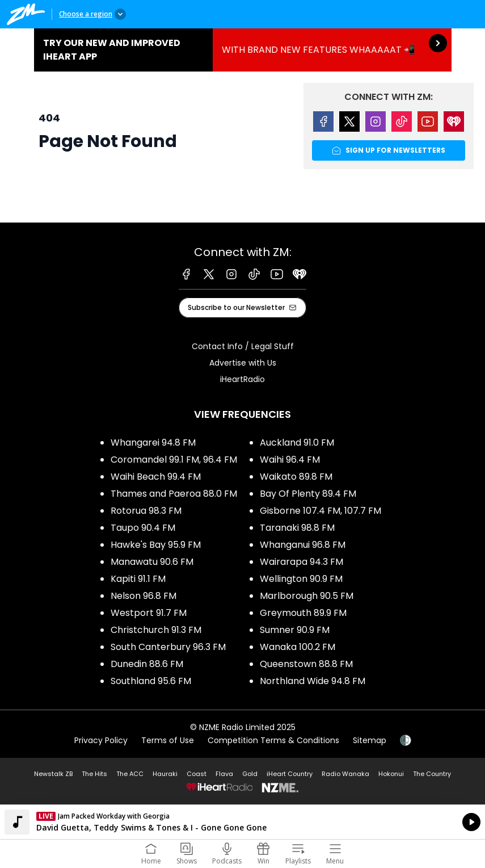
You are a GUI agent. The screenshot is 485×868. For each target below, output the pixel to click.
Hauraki (165, 774)
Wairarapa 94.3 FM (301, 562)
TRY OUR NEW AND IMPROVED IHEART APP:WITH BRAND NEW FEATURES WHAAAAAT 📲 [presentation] (243, 50)
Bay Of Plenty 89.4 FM (308, 494)
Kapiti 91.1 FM (138, 579)
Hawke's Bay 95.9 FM (156, 545)
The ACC (130, 774)
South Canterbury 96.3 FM (168, 647)
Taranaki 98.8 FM (297, 528)
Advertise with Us (243, 363)
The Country (432, 774)
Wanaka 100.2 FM (298, 647)
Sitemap (370, 740)
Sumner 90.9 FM (295, 630)
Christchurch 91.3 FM (156, 630)
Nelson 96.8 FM (144, 596)
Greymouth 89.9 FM (303, 613)
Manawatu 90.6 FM (152, 562)
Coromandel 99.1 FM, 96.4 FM (174, 460)
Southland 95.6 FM (151, 681)
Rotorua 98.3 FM (146, 511)
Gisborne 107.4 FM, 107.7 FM (320, 511)
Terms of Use (168, 740)
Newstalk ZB (53, 774)
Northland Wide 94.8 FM (313, 681)
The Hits (94, 774)
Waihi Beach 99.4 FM (156, 477)
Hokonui (391, 774)
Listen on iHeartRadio (242, 822)
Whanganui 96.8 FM (303, 545)
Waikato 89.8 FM (296, 477)
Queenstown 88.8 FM (306, 664)
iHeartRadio (242, 379)
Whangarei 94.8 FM (153, 443)
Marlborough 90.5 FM (307, 596)
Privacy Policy (101, 740)
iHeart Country (290, 774)
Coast (197, 774)
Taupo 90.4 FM (143, 528)
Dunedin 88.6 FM (147, 664)
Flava (224, 774)
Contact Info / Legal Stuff (243, 346)
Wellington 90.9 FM (301, 579)
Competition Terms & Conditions (273, 740)
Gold (250, 774)
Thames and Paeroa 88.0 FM (174, 494)
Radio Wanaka (345, 774)
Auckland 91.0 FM (297, 443)
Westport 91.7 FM (149, 613)
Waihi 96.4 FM (290, 460)
